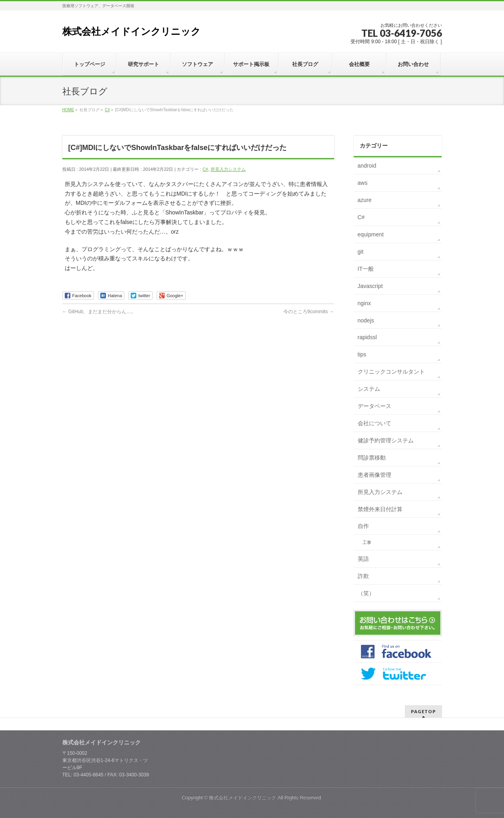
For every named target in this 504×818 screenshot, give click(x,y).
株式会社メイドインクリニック (131, 31)
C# (205, 169)
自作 (363, 526)
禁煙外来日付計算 (380, 509)
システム (369, 389)
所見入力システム (228, 169)
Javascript (370, 286)
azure (365, 200)
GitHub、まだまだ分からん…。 (99, 312)
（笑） (366, 593)
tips (362, 354)
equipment (371, 234)
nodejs (366, 320)
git (361, 252)
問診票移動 (372, 458)
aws (363, 183)
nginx (364, 303)
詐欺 (363, 576)
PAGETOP (423, 711)
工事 (367, 542)
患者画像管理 (375, 475)
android (367, 166)
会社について (375, 423)
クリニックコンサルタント (391, 372)
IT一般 (366, 269)
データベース (375, 406)
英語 (363, 559)
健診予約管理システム (386, 440)
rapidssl (367, 337)
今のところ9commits (309, 312)
